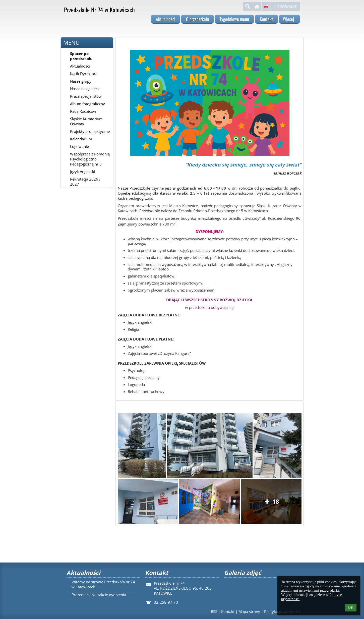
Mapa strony (249, 611)
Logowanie (286, 7)
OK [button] (351, 607)
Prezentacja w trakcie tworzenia (99, 595)
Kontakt (228, 611)
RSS (214, 611)
